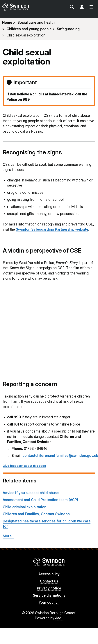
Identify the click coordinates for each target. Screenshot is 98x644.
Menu (91, 7)
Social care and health (36, 23)
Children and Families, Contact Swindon (36, 514)
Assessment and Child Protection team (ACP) (40, 500)
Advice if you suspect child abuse (31, 493)
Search (72, 7)
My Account (82, 7)
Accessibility (49, 574)
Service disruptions (49, 595)
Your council (49, 602)
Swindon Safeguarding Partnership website (52, 229)
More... (9, 536)
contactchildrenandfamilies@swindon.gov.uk (60, 456)
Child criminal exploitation (25, 507)
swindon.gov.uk (25, 7)
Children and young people (29, 29)
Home (7, 23)
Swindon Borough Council (49, 562)
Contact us (49, 581)
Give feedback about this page (24, 466)
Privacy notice (49, 588)
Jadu (59, 618)
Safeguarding (68, 29)
